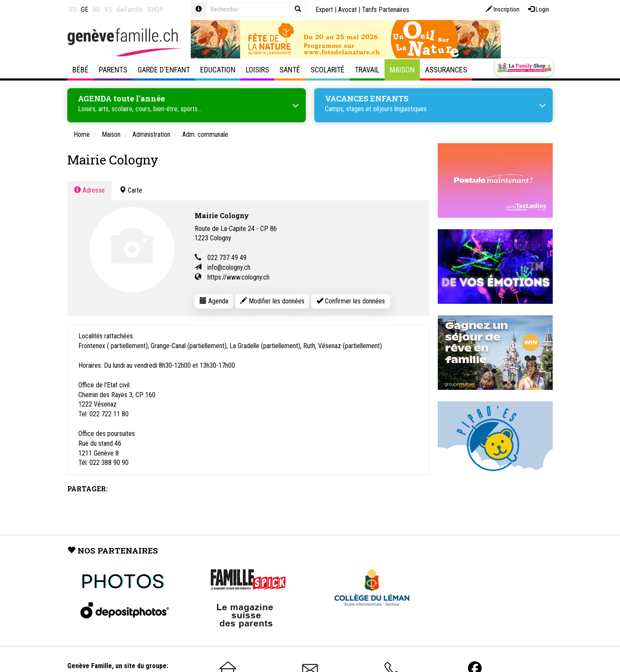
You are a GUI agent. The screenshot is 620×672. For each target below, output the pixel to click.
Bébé (80, 70)
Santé (290, 70)
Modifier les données (272, 300)
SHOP (155, 10)
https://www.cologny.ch (238, 276)
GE (85, 10)
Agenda (214, 300)
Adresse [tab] (89, 189)
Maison (402, 70)
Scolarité (327, 70)
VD (73, 10)
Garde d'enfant (164, 70)
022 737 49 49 (227, 256)
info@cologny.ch (229, 266)
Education (218, 70)
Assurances (446, 70)
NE (96, 10)
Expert (324, 10)
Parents (113, 70)
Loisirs (257, 70)
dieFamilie (130, 10)
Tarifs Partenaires (386, 10)
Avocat (347, 10)
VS (108, 10)
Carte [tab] (131, 189)
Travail (367, 70)
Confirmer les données (351, 300)
